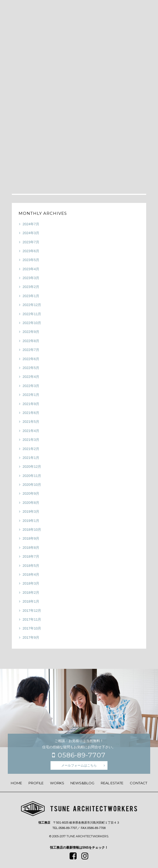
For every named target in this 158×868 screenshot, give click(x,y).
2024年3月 (31, 233)
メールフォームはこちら (79, 765)
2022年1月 (31, 395)
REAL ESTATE (112, 783)
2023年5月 (31, 260)
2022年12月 (32, 305)
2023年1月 (31, 296)
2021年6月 (31, 413)
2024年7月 (31, 224)
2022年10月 (32, 323)
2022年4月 (31, 377)
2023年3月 (31, 278)
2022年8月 (31, 341)
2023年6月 (31, 251)
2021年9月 (31, 404)
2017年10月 (32, 628)
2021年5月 (31, 422)
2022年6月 (31, 359)
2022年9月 (31, 332)
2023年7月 (31, 242)
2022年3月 (31, 386)
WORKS (57, 783)
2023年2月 (31, 287)
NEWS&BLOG (82, 783)
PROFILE (36, 783)
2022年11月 (32, 314)
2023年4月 (31, 269)
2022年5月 (31, 368)
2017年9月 (31, 637)
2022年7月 (31, 350)
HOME (16, 783)
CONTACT (139, 783)
